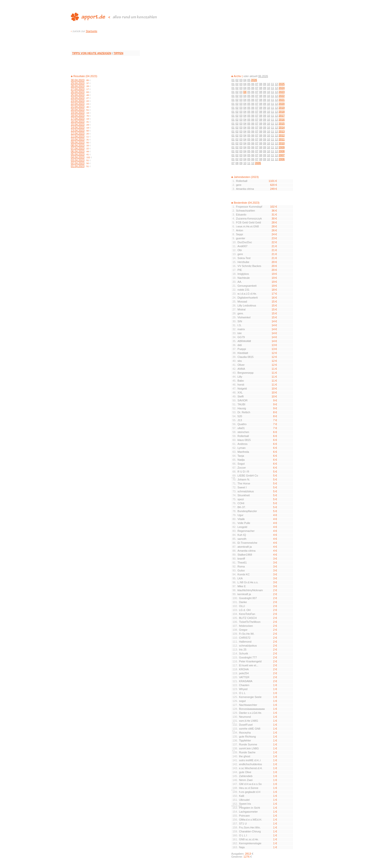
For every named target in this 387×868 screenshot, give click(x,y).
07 (257, 84)
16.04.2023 (78, 122)
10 (269, 84)
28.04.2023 (78, 86)
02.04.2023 (78, 163)
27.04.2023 (78, 89)
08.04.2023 (78, 145)
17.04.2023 (78, 119)
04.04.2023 (78, 157)
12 (276, 84)
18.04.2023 (78, 116)
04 (245, 80)
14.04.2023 (78, 128)
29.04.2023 (78, 83)
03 (241, 80)
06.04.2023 (78, 151)
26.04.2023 (78, 92)
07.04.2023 (78, 148)
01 (233, 80)
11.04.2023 (78, 136)
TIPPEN (118, 53)
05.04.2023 (78, 154)
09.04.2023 (78, 142)
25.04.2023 (78, 95)
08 (261, 84)
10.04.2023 (78, 139)
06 (253, 84)
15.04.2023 (78, 125)
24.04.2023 (78, 98)
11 (272, 84)
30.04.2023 (78, 80)
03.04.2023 (78, 160)
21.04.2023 (78, 107)
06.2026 (263, 76)
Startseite (92, 31)
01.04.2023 (78, 166)
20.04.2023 (78, 110)
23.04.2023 (78, 101)
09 (265, 84)
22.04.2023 (78, 104)
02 (237, 80)
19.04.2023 (78, 113)
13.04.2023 (78, 130)
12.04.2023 (78, 133)
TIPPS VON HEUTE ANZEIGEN (92, 53)
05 (249, 80)
